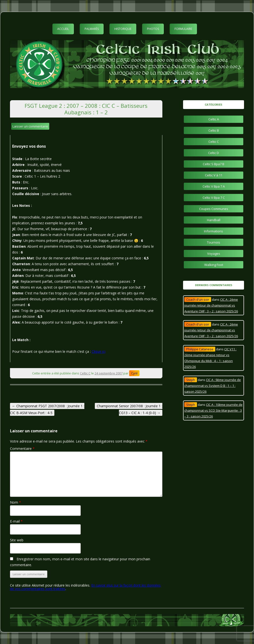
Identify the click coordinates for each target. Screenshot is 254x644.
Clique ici (98, 351)
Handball (214, 220)
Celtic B (214, 130)
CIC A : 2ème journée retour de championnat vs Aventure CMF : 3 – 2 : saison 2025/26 (211, 305)
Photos (153, 29)
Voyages (214, 254)
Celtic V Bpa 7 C (214, 198)
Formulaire (183, 29)
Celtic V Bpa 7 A (214, 186)
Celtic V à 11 (214, 175)
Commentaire (22, 449)
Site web (17, 540)
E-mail (16, 521)
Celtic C (85, 373)
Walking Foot (214, 265)
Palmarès (92, 29)
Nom (15, 502)
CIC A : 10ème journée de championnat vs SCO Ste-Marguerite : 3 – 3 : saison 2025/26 (213, 410)
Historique (123, 29)
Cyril (134, 373)
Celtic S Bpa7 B (214, 164)
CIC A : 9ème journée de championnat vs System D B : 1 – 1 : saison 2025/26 (213, 386)
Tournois (214, 242)
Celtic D (214, 153)
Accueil (63, 29)
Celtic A (214, 119)
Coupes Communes (214, 209)
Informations (214, 231)
